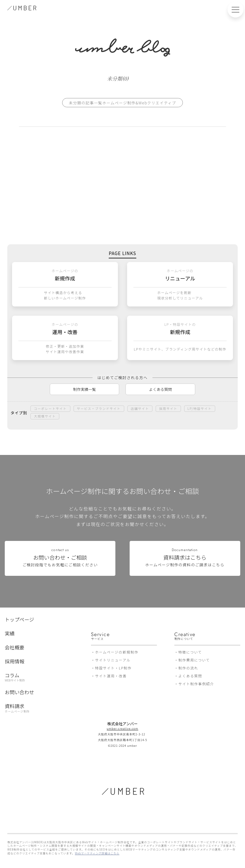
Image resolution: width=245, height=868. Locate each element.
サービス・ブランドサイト (99, 408)
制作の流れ (188, 668)
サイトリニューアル (113, 660)
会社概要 (15, 647)
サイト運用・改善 (111, 676)
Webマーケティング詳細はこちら (97, 853)
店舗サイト (140, 408)
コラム (15, 677)
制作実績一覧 (85, 389)
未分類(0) (118, 78)
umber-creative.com (122, 729)
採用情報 (15, 661)
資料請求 (17, 708)
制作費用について (194, 660)
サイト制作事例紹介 (196, 684)
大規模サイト (45, 416)
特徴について (190, 652)
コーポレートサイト (50, 408)
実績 (10, 633)
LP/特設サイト (200, 408)
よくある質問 (160, 389)
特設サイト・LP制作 (113, 668)
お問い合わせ (19, 692)
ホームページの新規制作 (117, 652)
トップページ (19, 619)
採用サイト (168, 408)
